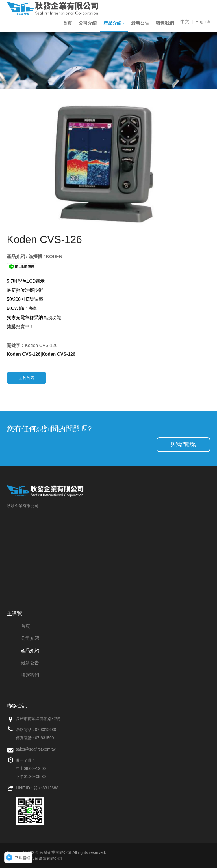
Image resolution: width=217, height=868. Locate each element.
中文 (185, 22)
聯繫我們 (165, 23)
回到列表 (27, 378)
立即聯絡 (23, 858)
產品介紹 (114, 23)
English (203, 22)
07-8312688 (46, 730)
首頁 (67, 23)
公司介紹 (88, 23)
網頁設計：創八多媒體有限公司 (34, 858)
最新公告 (140, 23)
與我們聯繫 (183, 444)
